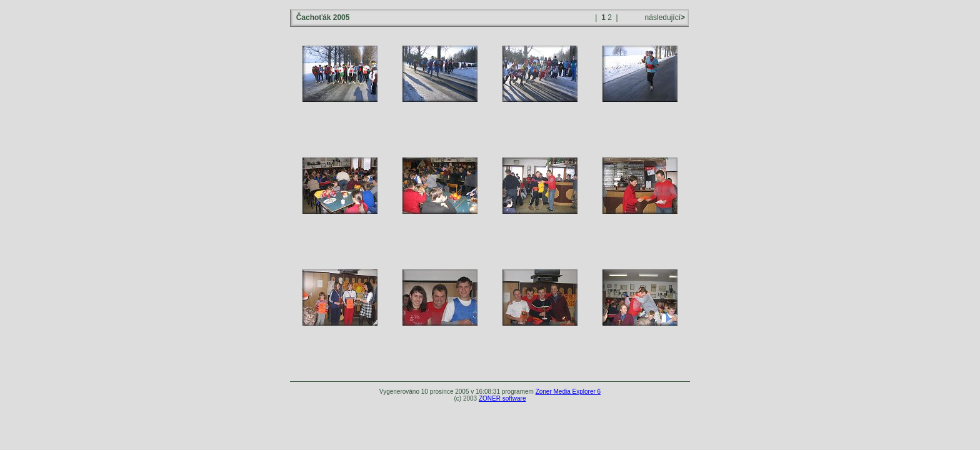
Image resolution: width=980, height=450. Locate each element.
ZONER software (502, 398)
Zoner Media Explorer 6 (568, 392)
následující (664, 17)
